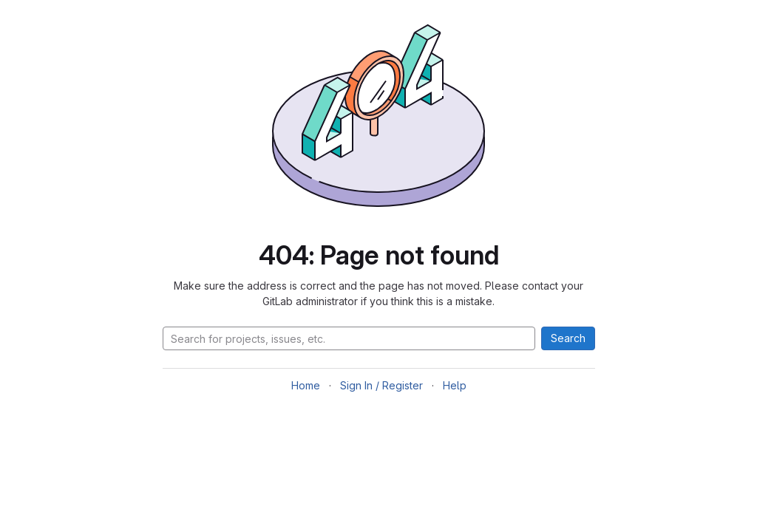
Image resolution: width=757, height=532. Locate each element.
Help (455, 385)
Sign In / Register (381, 385)
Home (306, 385)
